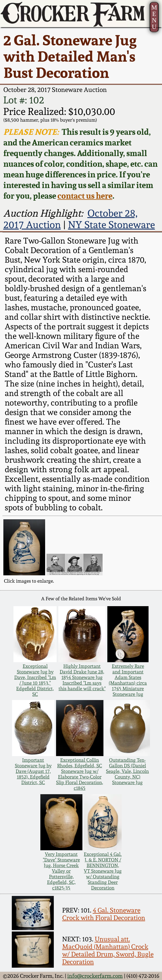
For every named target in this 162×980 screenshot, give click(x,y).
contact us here (85, 196)
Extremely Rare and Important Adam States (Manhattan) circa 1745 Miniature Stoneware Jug (128, 680)
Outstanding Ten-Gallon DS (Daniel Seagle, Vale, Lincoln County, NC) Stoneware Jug (127, 771)
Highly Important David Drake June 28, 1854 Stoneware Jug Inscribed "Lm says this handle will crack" (82, 677)
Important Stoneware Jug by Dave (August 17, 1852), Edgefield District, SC (33, 771)
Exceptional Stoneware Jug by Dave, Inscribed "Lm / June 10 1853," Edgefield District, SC (35, 680)
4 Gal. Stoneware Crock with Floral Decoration (104, 914)
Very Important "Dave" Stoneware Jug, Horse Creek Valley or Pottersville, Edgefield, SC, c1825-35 (61, 871)
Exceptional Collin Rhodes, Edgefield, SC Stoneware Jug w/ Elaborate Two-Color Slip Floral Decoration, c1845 (80, 774)
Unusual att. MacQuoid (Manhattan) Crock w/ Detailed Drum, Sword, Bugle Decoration (108, 950)
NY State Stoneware (112, 225)
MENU (154, 17)
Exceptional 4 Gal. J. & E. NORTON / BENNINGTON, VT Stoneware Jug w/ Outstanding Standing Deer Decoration (103, 871)
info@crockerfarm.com (95, 976)
